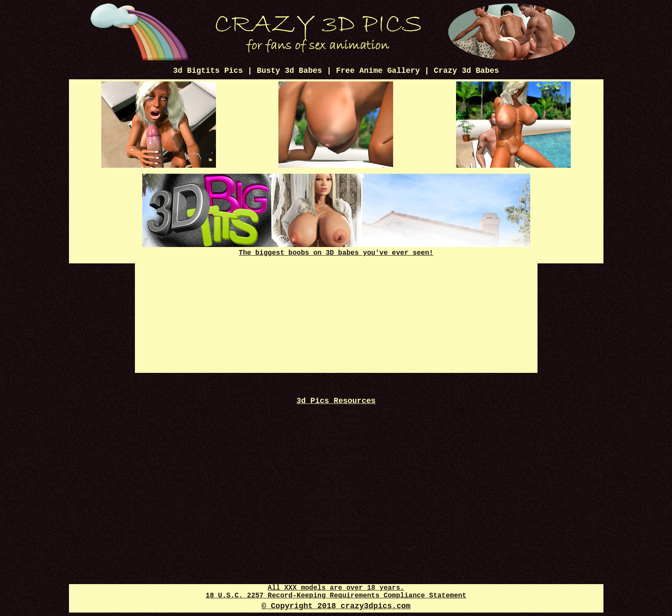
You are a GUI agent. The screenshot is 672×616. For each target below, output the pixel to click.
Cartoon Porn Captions (336, 442)
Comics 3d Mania (336, 419)
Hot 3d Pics (336, 481)
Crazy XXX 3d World (336, 427)
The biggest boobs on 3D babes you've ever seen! (336, 249)
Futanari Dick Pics (336, 535)
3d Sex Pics (336, 504)
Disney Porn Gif (336, 434)
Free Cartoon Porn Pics (336, 458)
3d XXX (336, 450)
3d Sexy (336, 473)
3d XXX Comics (336, 551)
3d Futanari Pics (336, 558)
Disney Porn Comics (336, 520)
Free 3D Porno (336, 465)
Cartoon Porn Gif (336, 527)
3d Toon (336, 543)
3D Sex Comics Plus (336, 496)
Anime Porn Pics (336, 411)
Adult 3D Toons (336, 489)
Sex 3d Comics (336, 512)
